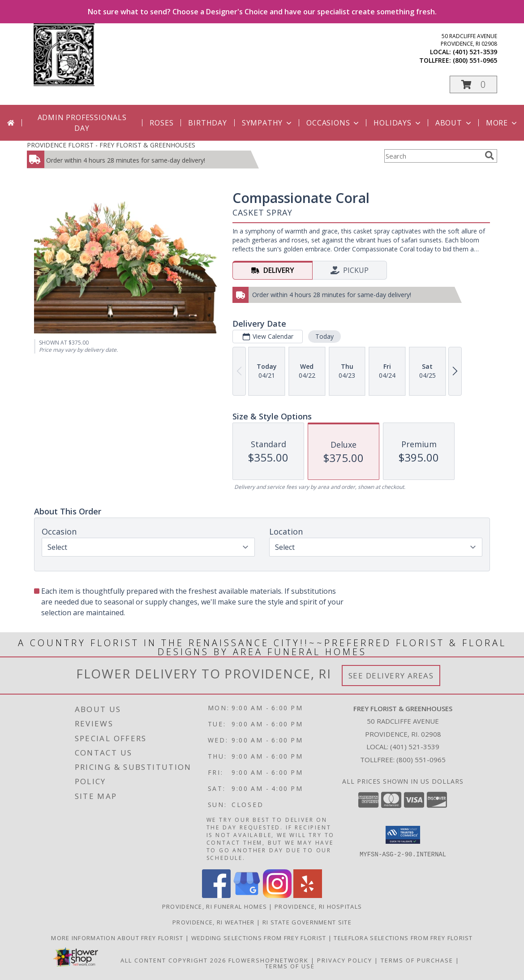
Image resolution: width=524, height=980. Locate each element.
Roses (161, 123)
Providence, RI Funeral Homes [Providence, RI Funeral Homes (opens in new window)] (215, 907)
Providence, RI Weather (214, 922)
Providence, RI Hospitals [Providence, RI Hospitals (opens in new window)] (318, 907)
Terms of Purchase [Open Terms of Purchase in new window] (417, 960)
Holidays (398, 123)
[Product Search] (433, 156)
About (454, 123)
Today (324, 336)
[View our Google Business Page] (247, 896)
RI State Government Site (307, 922)
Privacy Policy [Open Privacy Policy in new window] (345, 960)
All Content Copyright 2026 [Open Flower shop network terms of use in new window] (173, 960)
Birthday (207, 123)
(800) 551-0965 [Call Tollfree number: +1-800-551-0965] (421, 760)
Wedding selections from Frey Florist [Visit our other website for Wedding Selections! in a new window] (260, 938)
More (502, 123)
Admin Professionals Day (82, 123)
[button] (473, 84)
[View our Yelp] (308, 896)
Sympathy (268, 123)
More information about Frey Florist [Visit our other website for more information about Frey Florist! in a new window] (118, 938)
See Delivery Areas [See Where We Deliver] (391, 676)
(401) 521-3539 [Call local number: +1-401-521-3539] (475, 52)
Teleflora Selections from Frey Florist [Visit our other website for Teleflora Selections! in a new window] (403, 938)
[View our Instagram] (277, 896)
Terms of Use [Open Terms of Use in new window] (290, 966)
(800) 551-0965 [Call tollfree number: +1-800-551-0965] (475, 60)
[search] (490, 155)
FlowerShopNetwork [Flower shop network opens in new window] (268, 960)
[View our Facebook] (216, 896)
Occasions (333, 123)
